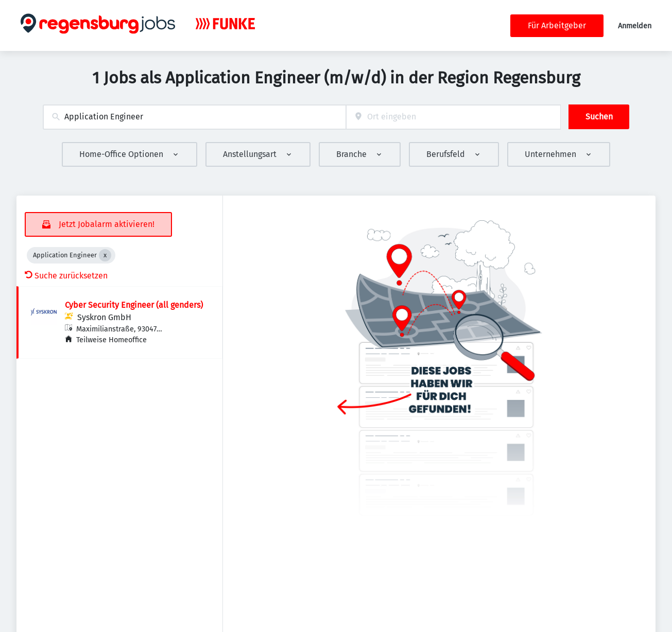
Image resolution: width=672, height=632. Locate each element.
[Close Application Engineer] (105, 255)
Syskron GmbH (104, 317)
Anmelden (635, 26)
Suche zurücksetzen (66, 276)
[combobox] (194, 117)
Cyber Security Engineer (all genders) (134, 305)
